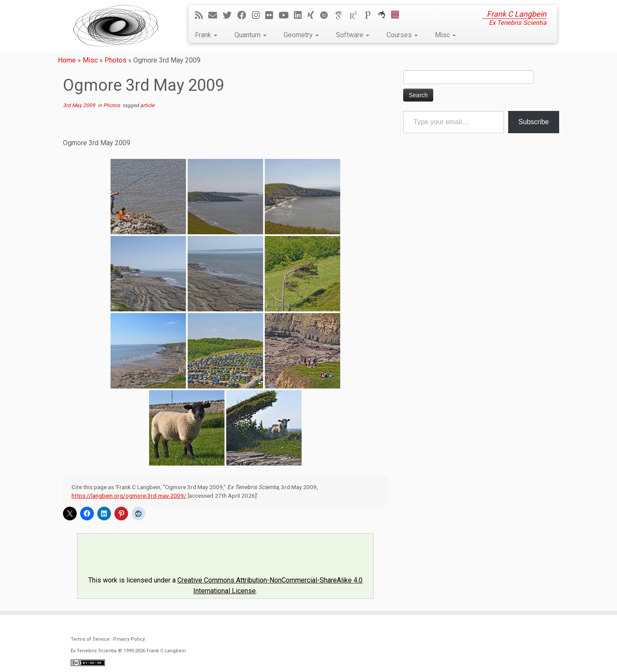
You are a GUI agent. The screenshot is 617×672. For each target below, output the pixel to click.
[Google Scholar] (341, 15)
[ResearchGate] (356, 15)
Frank (206, 35)
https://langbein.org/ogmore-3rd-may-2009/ (129, 496)
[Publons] (371, 15)
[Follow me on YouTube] (286, 15)
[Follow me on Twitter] (230, 15)
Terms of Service (90, 639)
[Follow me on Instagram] (259, 15)
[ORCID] (327, 15)
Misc (445, 35)
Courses (402, 35)
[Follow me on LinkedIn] (301, 15)
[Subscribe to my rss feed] (202, 15)
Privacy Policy (129, 639)
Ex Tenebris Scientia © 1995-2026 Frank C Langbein (128, 651)
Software (353, 35)
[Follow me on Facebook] (245, 15)
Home (67, 60)
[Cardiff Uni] (398, 15)
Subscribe (534, 122)
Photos (115, 60)
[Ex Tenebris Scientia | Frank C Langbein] (116, 26)
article (147, 105)
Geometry (301, 35)
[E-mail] (216, 15)
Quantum (250, 35)
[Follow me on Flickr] (272, 15)
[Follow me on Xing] (313, 15)
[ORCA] (385, 15)
